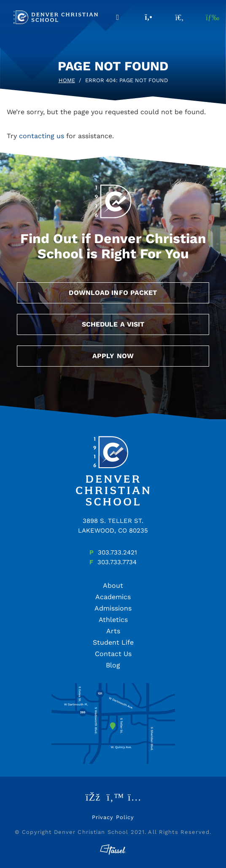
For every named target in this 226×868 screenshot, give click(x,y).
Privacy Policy (113, 817)
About (113, 585)
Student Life (113, 642)
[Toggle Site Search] (180, 17)
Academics (113, 597)
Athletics (113, 620)
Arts (113, 631)
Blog (113, 665)
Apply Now (113, 356)
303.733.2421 (117, 552)
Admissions (113, 608)
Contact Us (113, 654)
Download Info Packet (113, 293)
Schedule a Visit (113, 324)
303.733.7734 (117, 562)
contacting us (42, 136)
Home (67, 80)
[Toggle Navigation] (211, 17)
